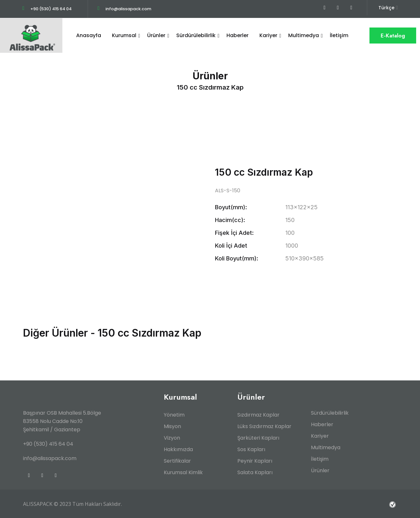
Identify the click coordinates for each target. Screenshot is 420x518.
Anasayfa (89, 35)
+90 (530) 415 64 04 (52, 9)
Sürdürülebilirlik (196, 35)
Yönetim (174, 414)
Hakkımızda (178, 449)
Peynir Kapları (255, 461)
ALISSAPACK (38, 504)
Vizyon (172, 438)
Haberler (238, 35)
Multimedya (304, 35)
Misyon (172, 426)
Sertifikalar (177, 461)
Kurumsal (124, 35)
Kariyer (268, 35)
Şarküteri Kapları (258, 438)
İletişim (339, 35)
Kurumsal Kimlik (183, 472)
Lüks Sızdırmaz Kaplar (264, 426)
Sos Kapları (251, 449)
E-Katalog (393, 36)
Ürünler (156, 35)
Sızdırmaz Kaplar (258, 414)
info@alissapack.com (130, 9)
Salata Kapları (255, 472)
